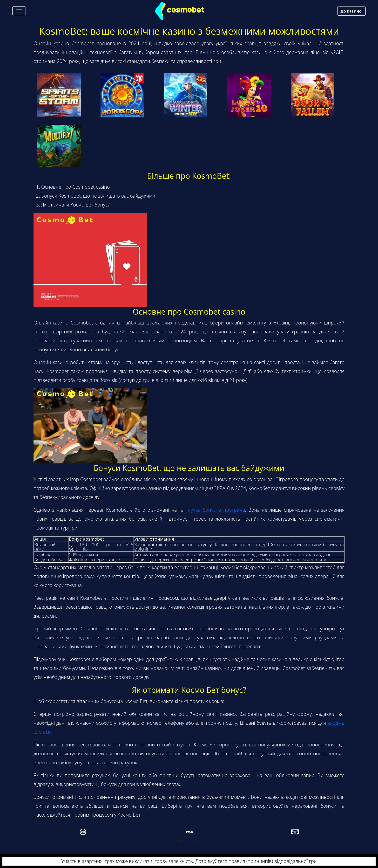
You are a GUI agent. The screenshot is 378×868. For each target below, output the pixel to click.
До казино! (351, 11)
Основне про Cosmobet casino (75, 187)
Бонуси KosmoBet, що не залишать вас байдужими (98, 196)
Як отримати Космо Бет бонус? (75, 205)
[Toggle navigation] (19, 11)
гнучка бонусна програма (215, 510)
